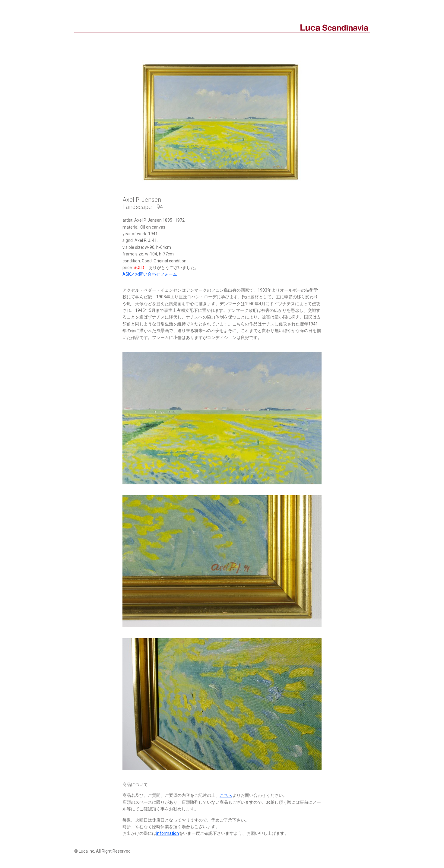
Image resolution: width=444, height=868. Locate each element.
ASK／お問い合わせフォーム (150, 274)
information (168, 833)
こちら (226, 795)
